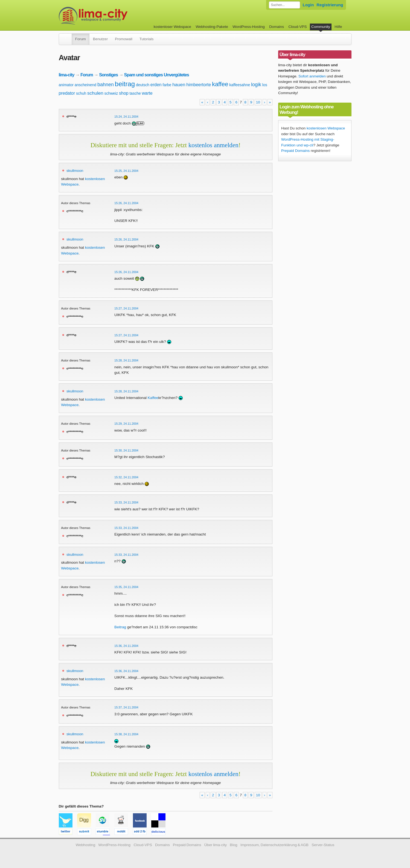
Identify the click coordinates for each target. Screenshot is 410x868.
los (265, 85)
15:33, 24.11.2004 (126, 502)
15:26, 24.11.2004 (126, 203)
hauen (179, 85)
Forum (81, 39)
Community (321, 27)
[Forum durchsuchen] (284, 5)
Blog (233, 845)
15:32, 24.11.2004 (126, 477)
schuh (81, 93)
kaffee (220, 84)
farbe (167, 85)
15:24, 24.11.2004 (126, 117)
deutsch (143, 85)
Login (308, 5)
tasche (135, 93)
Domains (277, 27)
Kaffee (153, 398)
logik (256, 85)
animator (66, 85)
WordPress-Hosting (249, 27)
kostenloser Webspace (172, 27)
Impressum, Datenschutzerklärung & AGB (274, 845)
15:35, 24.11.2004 (126, 587)
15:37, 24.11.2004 (126, 707)
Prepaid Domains (295, 151)
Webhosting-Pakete (212, 27)
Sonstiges (108, 75)
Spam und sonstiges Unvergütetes (157, 75)
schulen (95, 93)
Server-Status (323, 845)
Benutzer (100, 39)
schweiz (111, 93)
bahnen (106, 85)
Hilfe (338, 27)
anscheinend (85, 85)
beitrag (125, 84)
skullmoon (75, 171)
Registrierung (330, 5)
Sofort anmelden (312, 76)
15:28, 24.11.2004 (126, 360)
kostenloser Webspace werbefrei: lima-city (114, 16)
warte (147, 93)
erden (156, 85)
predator (67, 93)
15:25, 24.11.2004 (126, 171)
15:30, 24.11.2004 (126, 450)
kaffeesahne (240, 85)
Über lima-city (216, 845)
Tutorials (147, 39)
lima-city (67, 75)
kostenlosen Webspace (326, 128)
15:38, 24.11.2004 (126, 734)
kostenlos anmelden (213, 145)
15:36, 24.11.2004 (126, 646)
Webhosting (86, 845)
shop (124, 93)
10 (258, 102)
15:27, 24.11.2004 (126, 308)
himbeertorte (199, 85)
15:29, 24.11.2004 (126, 424)
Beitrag (120, 627)
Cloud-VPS (297, 27)
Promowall (123, 39)
